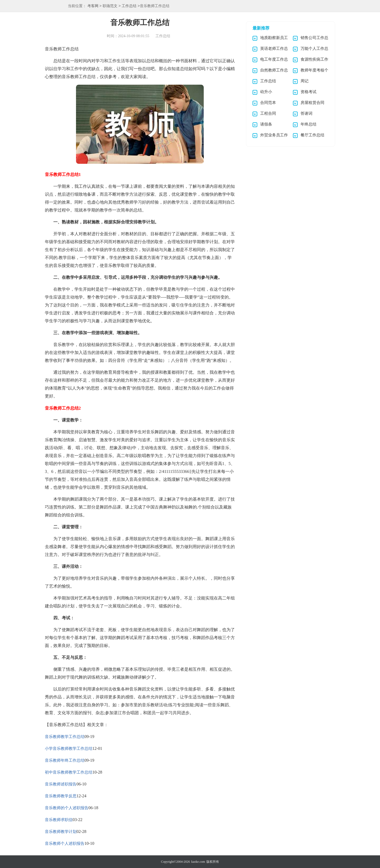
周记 (305, 81)
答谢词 (307, 113)
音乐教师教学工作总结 (65, 737)
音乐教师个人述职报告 (65, 843)
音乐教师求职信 (59, 820)
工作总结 (129, 6)
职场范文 (110, 6)
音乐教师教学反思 (61, 796)
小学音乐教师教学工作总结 (69, 749)
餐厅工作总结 (312, 135)
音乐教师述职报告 (61, 784)
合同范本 (268, 103)
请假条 (266, 124)
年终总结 (308, 124)
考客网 (93, 6)
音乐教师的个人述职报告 (67, 808)
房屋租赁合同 (312, 103)
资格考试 (308, 92)
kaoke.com (198, 862)
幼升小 (266, 92)
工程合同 (268, 113)
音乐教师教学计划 (61, 832)
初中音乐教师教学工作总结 (69, 772)
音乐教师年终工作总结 (65, 760)
